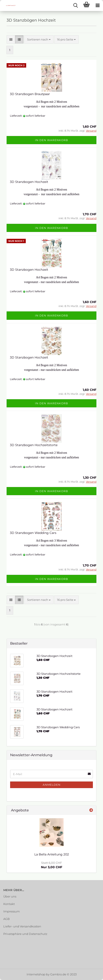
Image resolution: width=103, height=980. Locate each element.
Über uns (10, 896)
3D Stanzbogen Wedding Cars (33, 533)
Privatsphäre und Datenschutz (25, 934)
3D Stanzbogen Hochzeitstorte (34, 445)
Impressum (12, 911)
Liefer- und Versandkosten (22, 926)
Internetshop (36, 974)
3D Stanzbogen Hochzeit (29, 182)
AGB (6, 919)
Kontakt (9, 904)
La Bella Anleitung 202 (52, 854)
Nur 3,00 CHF (52, 865)
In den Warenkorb (51, 140)
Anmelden (52, 785)
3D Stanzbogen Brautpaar (30, 94)
